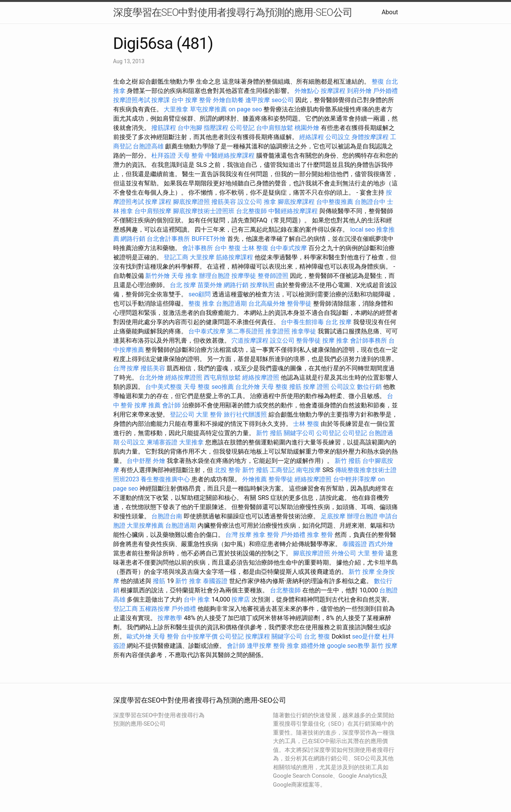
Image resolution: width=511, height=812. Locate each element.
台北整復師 (251, 211)
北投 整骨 (228, 470)
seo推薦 (223, 387)
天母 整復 (197, 387)
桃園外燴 (307, 128)
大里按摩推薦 (145, 525)
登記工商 (176, 257)
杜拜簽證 (164, 156)
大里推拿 (176, 109)
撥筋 (295, 387)
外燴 (159, 461)
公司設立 (338, 137)
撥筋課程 (164, 128)
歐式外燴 (139, 636)
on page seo (245, 109)
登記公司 (182, 414)
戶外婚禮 (385, 91)
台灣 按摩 (126, 368)
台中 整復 (228, 248)
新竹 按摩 (362, 572)
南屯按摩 (308, 470)
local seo (362, 229)
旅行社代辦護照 (245, 414)
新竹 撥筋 (269, 433)
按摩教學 (170, 618)
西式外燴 (381, 544)
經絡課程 (312, 137)
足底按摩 (333, 516)
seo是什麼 (366, 636)
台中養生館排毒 (302, 322)
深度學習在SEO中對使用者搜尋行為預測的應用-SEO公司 (233, 12)
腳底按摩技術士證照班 (204, 211)
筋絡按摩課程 (235, 257)
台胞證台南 (167, 516)
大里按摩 (202, 257)
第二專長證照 (245, 331)
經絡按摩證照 (184, 377)
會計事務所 (198, 248)
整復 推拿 (201, 303)
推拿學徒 (304, 331)
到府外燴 (359, 91)
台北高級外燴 (267, 303)
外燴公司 (344, 553)
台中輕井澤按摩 (355, 479)
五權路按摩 (154, 609)
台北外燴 (151, 377)
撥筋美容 (224, 202)
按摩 (328, 340)
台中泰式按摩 (288, 248)
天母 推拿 (184, 276)
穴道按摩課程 (250, 340)
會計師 (171, 405)
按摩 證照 (316, 387)
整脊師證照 (273, 276)
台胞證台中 (370, 202)
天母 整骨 (191, 156)
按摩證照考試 (132, 100)
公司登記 (242, 128)
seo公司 (283, 100)
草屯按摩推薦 (208, 109)
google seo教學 (348, 646)
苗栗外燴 (210, 285)
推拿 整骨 (266, 535)
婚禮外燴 (313, 646)
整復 (378, 82)
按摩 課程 (158, 202)
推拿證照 (278, 331)
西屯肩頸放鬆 (222, 377)
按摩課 (161, 100)
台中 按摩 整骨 (191, 100)
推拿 (270, 202)
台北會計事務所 (168, 239)
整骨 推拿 (286, 646)
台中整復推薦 (335, 202)
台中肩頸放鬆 (275, 128)
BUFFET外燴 (209, 239)
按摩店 (241, 599)
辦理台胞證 (214, 276)
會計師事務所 (369, 340)
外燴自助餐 (228, 100)
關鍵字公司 (299, 433)
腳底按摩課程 (296, 202)
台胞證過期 (231, 303)
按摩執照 (262, 285)
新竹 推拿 (188, 581)
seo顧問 (199, 294)
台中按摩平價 (199, 636)
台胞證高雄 (148, 146)
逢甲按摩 (258, 100)
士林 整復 (255, 248)
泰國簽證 (355, 544)
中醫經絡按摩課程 (230, 156)
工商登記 (282, 470)
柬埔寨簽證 (162, 442)
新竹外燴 (157, 276)
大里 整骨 (209, 414)
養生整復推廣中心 (165, 479)
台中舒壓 (139, 461)
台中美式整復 (164, 387)
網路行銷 (133, 239)
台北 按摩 (183, 285)
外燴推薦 (255, 479)
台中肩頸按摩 (153, 211)
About (390, 12)
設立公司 (250, 202)
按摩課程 (333, 91)
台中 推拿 (197, 599)
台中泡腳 (190, 128)
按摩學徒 (244, 276)
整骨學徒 (299, 303)
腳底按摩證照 (191, 202)
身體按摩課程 (370, 137)
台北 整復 (317, 636)
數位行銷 (369, 387)
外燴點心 (307, 91)
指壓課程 (216, 128)
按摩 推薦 (147, 405)
